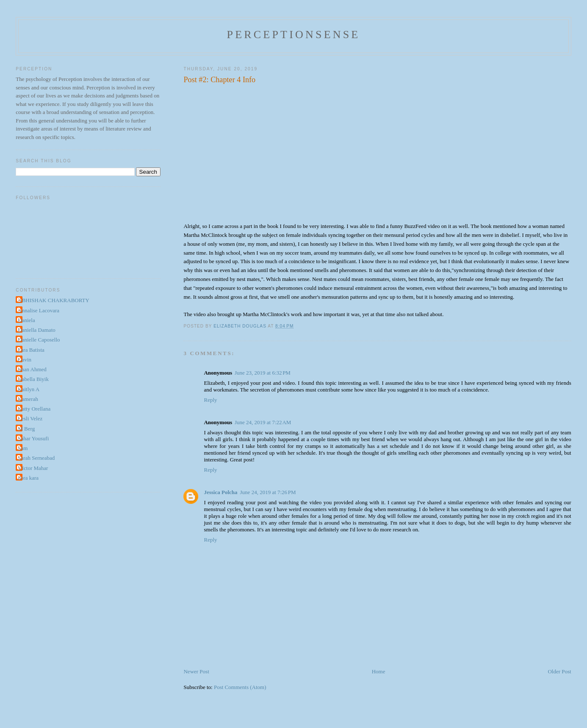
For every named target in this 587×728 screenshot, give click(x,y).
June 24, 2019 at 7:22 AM (263, 422)
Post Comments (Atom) (240, 687)
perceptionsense (294, 35)
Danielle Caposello (39, 340)
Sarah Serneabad (36, 458)
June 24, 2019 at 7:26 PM (268, 492)
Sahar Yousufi (33, 438)
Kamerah (28, 399)
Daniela (26, 320)
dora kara (28, 478)
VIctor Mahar (33, 468)
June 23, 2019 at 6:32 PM (263, 373)
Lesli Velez (30, 418)
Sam (23, 448)
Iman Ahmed (32, 369)
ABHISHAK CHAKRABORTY (54, 300)
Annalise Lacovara (39, 310)
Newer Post (196, 671)
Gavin (25, 360)
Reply (210, 400)
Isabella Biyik (33, 379)
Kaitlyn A (29, 389)
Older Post (559, 671)
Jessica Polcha (220, 492)
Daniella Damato (36, 330)
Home (379, 671)
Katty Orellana (34, 409)
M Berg (26, 429)
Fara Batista (31, 350)
